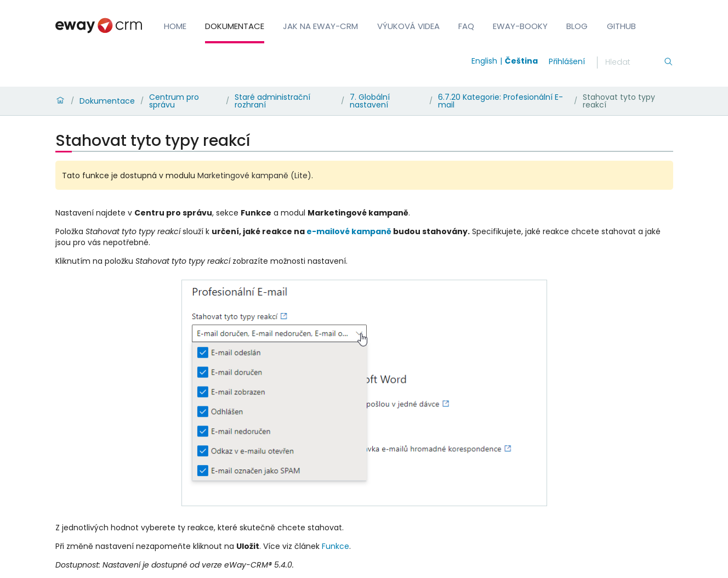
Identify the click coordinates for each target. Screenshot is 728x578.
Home (175, 26)
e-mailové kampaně (349, 231)
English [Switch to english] (484, 61)
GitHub (621, 26)
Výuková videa (408, 26)
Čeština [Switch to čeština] (521, 61)
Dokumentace (235, 26)
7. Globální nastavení (370, 101)
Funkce (335, 546)
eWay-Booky (520, 26)
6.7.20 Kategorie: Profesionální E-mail (501, 101)
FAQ (466, 26)
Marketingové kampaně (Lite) (254, 175)
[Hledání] (634, 63)
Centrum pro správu (174, 101)
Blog (577, 26)
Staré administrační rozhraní (272, 101)
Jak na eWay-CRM (320, 26)
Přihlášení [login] (567, 61)
